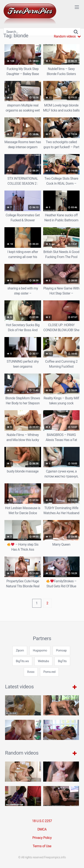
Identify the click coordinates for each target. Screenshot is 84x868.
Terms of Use (42, 846)
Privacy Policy (42, 838)
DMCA (42, 829)
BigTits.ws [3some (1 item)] (22, 661)
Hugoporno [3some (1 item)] (40, 651)
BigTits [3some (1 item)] (62, 661)
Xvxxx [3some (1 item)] (31, 672)
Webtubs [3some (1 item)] (43, 661)
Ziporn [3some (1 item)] (20, 651)
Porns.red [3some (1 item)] (49, 672)
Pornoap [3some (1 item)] (61, 651)
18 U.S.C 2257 (42, 821)
